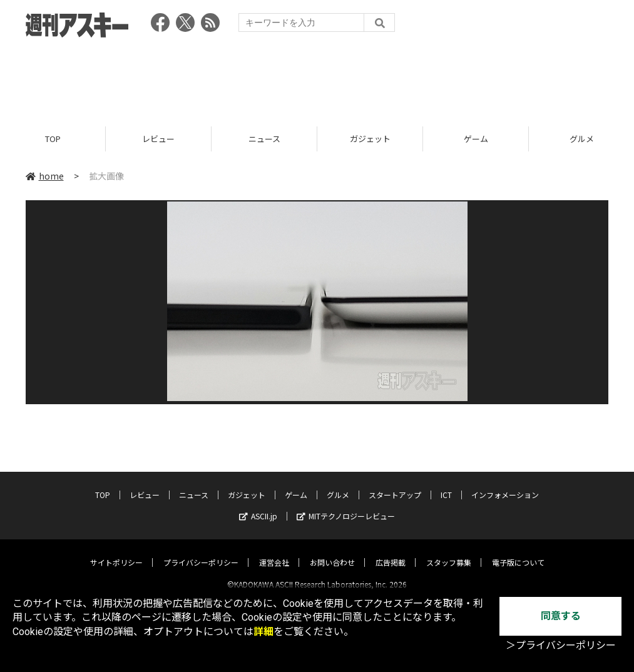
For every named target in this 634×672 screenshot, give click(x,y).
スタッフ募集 (449, 552)
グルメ (338, 484)
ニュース (264, 139)
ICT (446, 484)
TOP (53, 139)
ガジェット (370, 139)
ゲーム (476, 139)
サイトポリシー (116, 552)
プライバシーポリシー (201, 552)
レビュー (158, 139)
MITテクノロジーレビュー (346, 505)
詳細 (263, 632)
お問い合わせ (332, 552)
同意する (561, 616)
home (45, 176)
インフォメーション (505, 484)
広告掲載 (391, 552)
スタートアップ (395, 484)
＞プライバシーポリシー (561, 645)
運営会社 (274, 552)
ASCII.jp (258, 505)
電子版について (518, 552)
